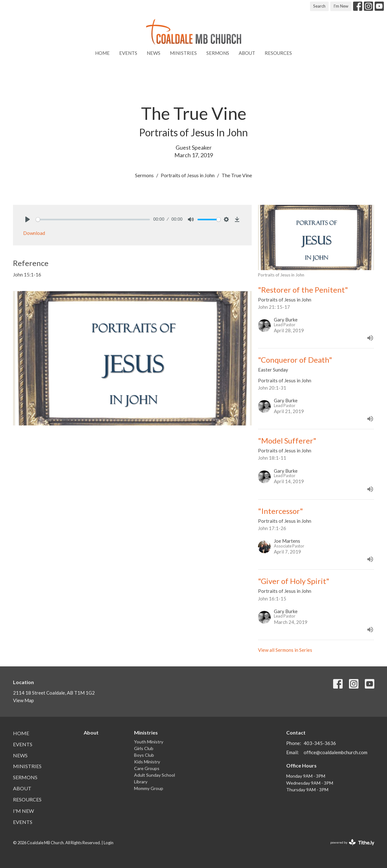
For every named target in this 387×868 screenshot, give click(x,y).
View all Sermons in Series (285, 650)
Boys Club (144, 755)
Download (34, 233)
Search (319, 6)
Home (102, 53)
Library (141, 782)
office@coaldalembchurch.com (335, 752)
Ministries (183, 53)
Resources (278, 53)
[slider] (93, 220)
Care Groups (147, 768)
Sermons (218, 53)
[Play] (28, 219)
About (247, 53)
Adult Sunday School (155, 775)
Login (109, 843)
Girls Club (144, 748)
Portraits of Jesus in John (188, 175)
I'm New (341, 6)
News (154, 53)
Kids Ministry (147, 762)
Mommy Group (149, 788)
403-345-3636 (320, 743)
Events (128, 53)
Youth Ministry (149, 742)
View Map (23, 700)
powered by (352, 842)
